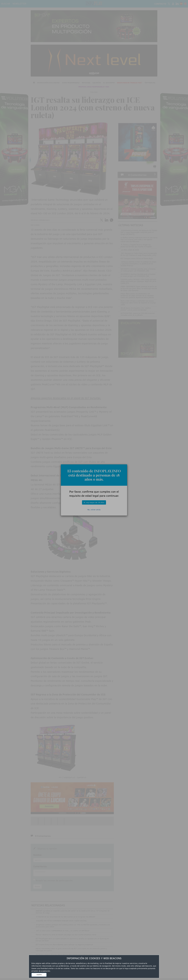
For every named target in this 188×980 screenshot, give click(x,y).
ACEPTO (39, 975)
